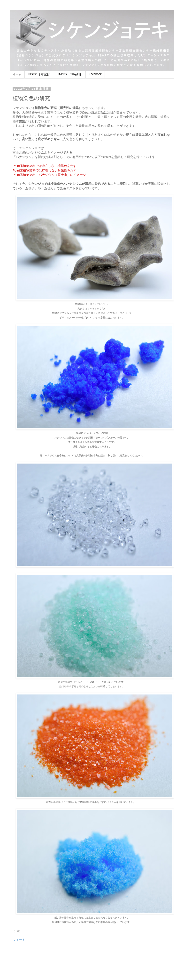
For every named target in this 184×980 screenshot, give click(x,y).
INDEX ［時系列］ (70, 74)
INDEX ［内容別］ (40, 74)
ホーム (17, 74)
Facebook (95, 74)
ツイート (19, 940)
